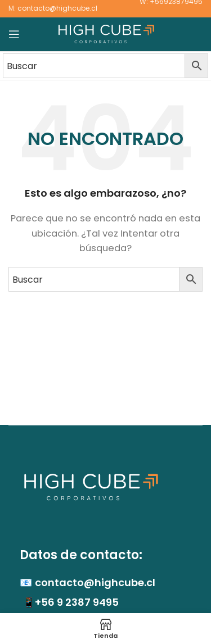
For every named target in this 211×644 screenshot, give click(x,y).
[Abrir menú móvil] (14, 34)
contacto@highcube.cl (57, 8)
